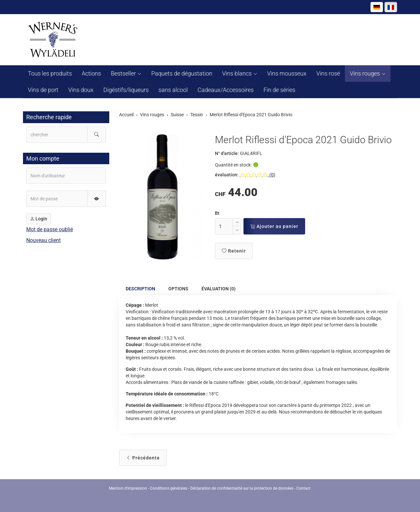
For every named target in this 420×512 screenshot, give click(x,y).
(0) (257, 175)
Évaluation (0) (219, 289)
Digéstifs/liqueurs (126, 90)
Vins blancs (237, 73)
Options (178, 289)
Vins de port (43, 90)
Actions (91, 73)
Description (140, 289)
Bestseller (123, 73)
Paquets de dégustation (182, 73)
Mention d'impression (128, 488)
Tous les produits (50, 73)
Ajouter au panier (274, 226)
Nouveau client (43, 240)
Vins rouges (365, 73)
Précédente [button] (143, 458)
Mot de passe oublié (50, 229)
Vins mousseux (287, 73)
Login (39, 219)
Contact (303, 488)
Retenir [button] (234, 251)
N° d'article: (227, 153)
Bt (217, 213)
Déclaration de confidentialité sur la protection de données (242, 488)
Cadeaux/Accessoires (226, 90)
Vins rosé (328, 73)
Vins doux (81, 90)
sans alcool (173, 90)
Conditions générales (169, 488)
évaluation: (227, 175)
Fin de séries (279, 90)
